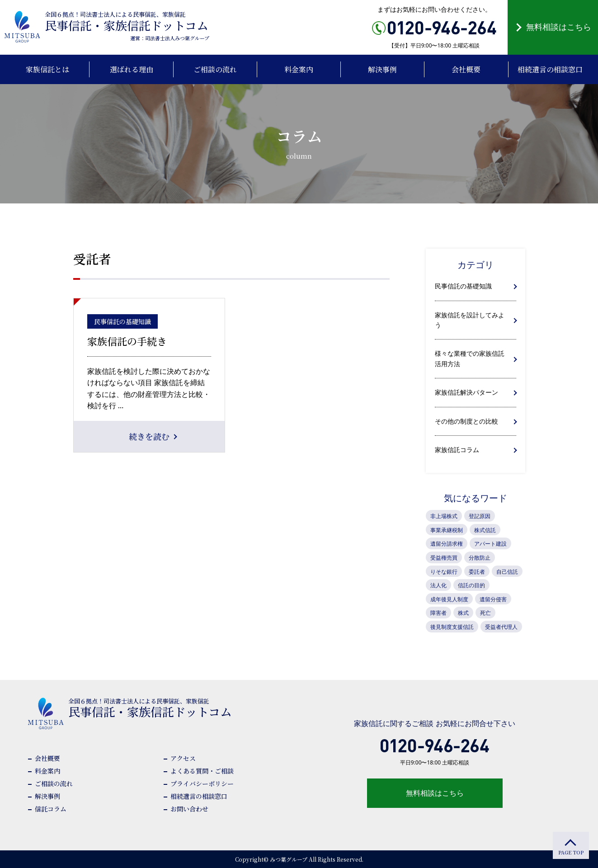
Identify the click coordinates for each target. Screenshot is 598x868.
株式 (463, 613)
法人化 (438, 585)
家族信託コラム (457, 450)
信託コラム (51, 809)
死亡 (485, 613)
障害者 (438, 613)
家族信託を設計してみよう (470, 320)
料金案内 (47, 771)
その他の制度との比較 (466, 421)
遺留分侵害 (493, 599)
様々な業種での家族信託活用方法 (470, 358)
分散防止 (480, 558)
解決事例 (47, 796)
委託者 (477, 572)
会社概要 (47, 758)
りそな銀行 (444, 572)
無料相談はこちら (559, 27)
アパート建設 (490, 544)
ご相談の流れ (54, 783)
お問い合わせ (189, 809)
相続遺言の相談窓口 (199, 796)
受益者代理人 (501, 627)
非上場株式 (444, 516)
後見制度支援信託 (452, 627)
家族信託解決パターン (466, 392)
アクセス (183, 758)
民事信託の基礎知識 (463, 286)
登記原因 (480, 516)
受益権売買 (444, 558)
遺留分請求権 (447, 544)
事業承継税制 (447, 530)
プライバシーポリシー (202, 783)
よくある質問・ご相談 (202, 771)
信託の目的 (471, 585)
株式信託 (485, 530)
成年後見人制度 (449, 599)
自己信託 (507, 572)
